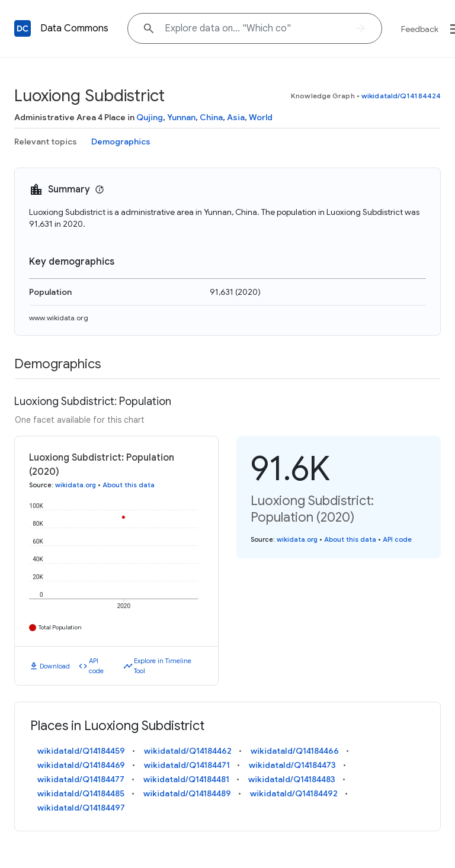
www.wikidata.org (59, 318)
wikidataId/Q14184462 (188, 751)
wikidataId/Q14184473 (292, 765)
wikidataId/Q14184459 (81, 751)
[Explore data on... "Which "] (255, 28)
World (261, 117)
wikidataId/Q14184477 (81, 779)
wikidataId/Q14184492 (294, 793)
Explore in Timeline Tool (163, 666)
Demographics (121, 142)
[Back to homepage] (23, 28)
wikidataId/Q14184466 (295, 751)
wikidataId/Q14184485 (81, 793)
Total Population (60, 627)
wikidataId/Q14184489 (187, 793)
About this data (129, 485)
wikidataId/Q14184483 (292, 779)
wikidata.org (76, 485)
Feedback (420, 29)
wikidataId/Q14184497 (81, 808)
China (211, 117)
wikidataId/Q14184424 (401, 96)
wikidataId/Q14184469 (81, 765)
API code (96, 666)
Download (55, 666)
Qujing (150, 117)
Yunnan (181, 117)
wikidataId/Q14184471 (187, 765)
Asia (236, 117)
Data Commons (74, 28)
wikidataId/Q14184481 (186, 779)
